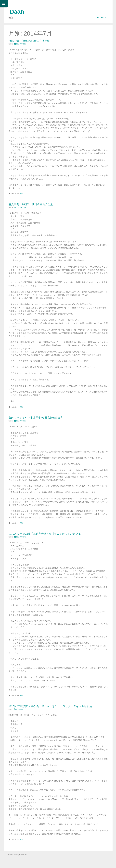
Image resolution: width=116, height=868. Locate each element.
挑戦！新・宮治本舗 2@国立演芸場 (29, 41)
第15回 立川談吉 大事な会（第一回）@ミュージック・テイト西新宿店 (50, 706)
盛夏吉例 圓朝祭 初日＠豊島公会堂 (31, 204)
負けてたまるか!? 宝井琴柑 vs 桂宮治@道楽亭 (36, 418)
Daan (17, 12)
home (96, 18)
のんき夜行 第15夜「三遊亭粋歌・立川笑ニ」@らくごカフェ (45, 534)
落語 (21, 194)
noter (103, 18)
